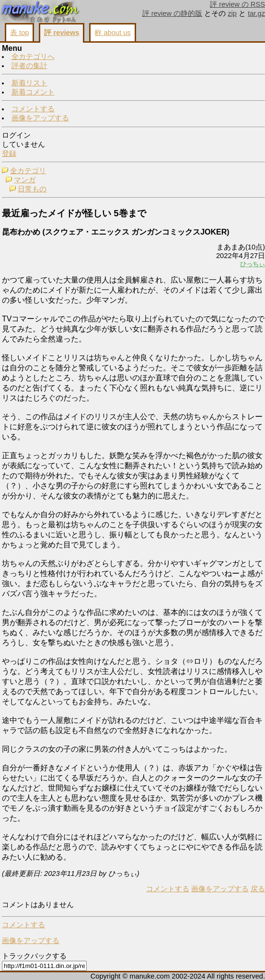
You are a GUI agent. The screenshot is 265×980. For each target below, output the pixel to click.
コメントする (33, 109)
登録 (9, 153)
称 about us (112, 33)
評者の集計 (29, 66)
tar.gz (256, 13)
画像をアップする (40, 118)
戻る (258, 889)
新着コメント (33, 92)
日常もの (32, 189)
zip (232, 13)
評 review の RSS (237, 4)
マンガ (25, 180)
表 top (19, 33)
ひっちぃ (253, 264)
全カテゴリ (28, 171)
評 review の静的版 (173, 13)
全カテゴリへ (33, 57)
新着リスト (29, 83)
